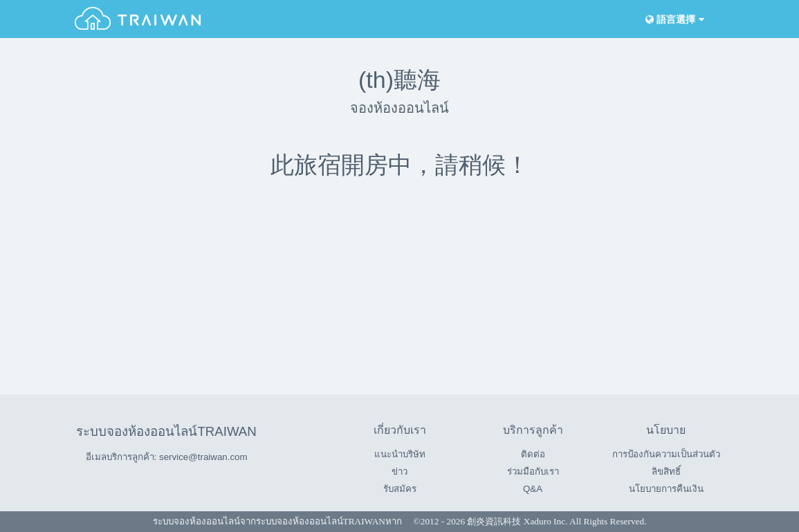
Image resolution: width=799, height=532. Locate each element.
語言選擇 (674, 20)
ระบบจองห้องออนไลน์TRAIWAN (166, 431)
